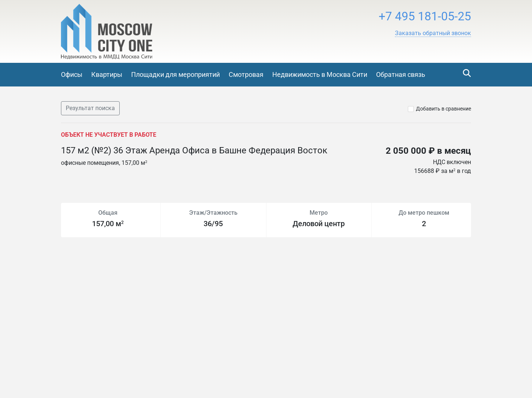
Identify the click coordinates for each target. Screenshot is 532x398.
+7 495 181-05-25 (425, 16)
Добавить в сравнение (444, 109)
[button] (433, 33)
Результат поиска (90, 108)
